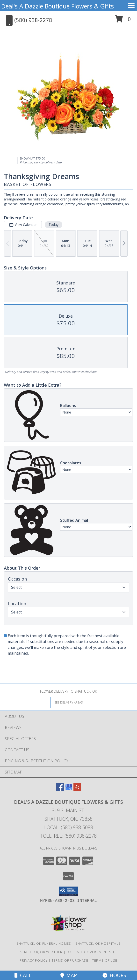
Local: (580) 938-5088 (69, 827)
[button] (123, 21)
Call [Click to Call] (23, 975)
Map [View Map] (69, 975)
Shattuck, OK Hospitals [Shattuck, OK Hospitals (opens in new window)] (98, 943)
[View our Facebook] (60, 789)
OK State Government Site (91, 952)
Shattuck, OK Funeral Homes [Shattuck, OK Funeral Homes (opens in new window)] (44, 943)
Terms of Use (105, 960)
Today (54, 225)
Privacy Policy (34, 960)
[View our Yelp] (77, 789)
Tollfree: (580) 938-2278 (68, 836)
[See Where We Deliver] (69, 702)
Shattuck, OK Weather (41, 952)
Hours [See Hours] (114, 975)
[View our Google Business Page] (69, 789)
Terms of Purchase (70, 960)
